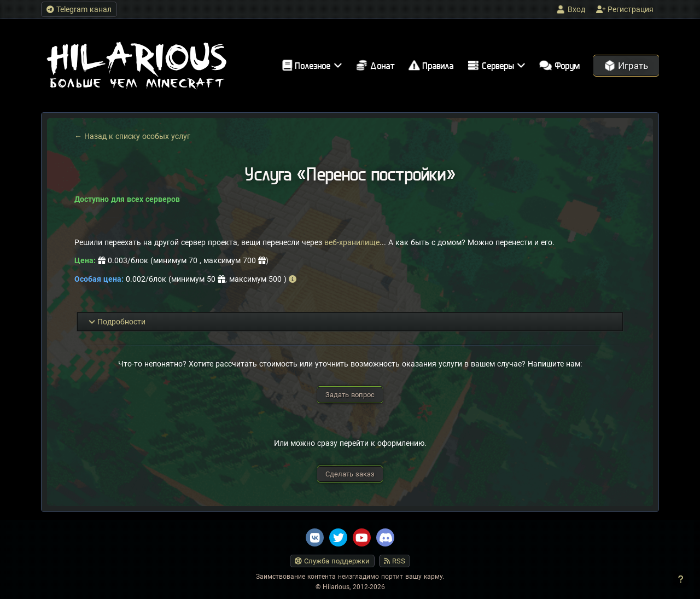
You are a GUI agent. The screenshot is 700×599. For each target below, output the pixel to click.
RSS (395, 561)
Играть (626, 66)
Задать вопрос (350, 395)
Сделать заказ (350, 474)
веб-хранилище (352, 242)
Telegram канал (79, 9)
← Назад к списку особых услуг (132, 136)
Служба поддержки (332, 561)
